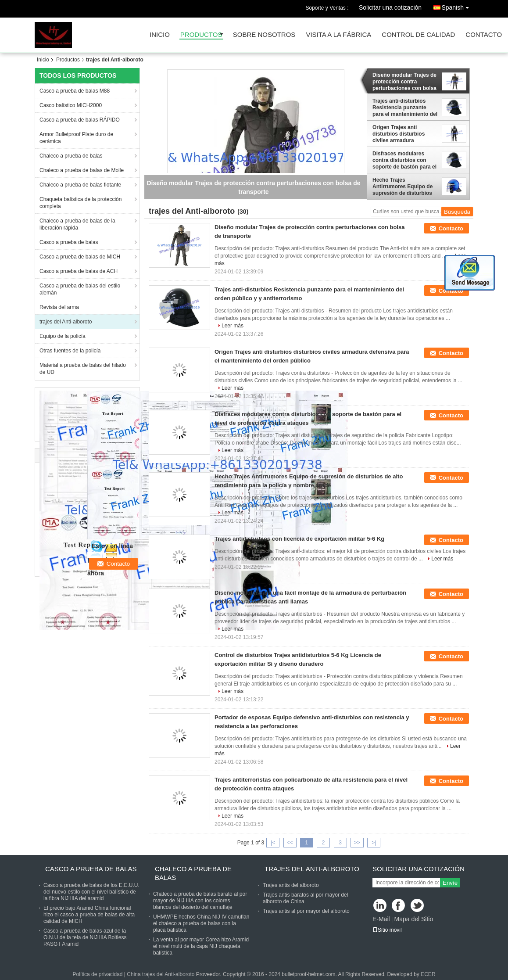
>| (374, 843)
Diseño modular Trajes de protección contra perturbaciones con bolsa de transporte (404, 82)
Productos (201, 35)
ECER (428, 974)
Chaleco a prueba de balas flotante (80, 185)
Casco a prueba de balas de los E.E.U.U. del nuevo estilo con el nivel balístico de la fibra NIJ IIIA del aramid (91, 892)
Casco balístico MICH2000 (71, 105)
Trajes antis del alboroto (291, 885)
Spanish (457, 6)
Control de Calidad (418, 35)
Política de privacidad (97, 974)
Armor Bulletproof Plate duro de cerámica (76, 138)
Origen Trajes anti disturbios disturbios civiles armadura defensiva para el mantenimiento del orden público (404, 134)
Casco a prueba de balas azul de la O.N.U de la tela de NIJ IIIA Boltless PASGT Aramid (85, 937)
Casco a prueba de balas (69, 242)
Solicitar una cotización (390, 7)
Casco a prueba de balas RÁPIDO (80, 120)
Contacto (484, 35)
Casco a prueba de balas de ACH (79, 271)
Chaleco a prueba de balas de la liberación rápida (77, 224)
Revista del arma (59, 307)
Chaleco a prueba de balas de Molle (82, 170)
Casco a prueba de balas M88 (75, 91)
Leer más (233, 326)
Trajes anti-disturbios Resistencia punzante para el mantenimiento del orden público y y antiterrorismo (405, 108)
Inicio (160, 35)
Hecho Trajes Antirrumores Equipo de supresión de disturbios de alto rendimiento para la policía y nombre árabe (404, 187)
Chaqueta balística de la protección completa (80, 203)
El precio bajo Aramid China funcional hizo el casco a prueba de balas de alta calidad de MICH (89, 915)
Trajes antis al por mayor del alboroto (306, 911)
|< (273, 843)
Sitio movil (387, 930)
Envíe (450, 883)
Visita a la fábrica (338, 35)
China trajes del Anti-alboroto (161, 974)
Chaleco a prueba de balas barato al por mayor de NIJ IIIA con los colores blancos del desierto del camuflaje (200, 901)
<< (290, 843)
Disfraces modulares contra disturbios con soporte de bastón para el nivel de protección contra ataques (405, 160)
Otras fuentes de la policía (70, 351)
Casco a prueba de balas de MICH (80, 257)
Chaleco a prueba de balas (71, 156)
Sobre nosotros (264, 35)
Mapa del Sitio (413, 919)
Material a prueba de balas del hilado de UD (83, 369)
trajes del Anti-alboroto (66, 322)
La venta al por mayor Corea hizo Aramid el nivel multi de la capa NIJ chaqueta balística (201, 946)
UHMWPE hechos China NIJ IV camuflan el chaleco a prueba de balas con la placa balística (201, 923)
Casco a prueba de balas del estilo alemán (80, 289)
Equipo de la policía (63, 336)
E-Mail (381, 919)
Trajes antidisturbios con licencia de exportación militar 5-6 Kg (299, 539)
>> (357, 843)
